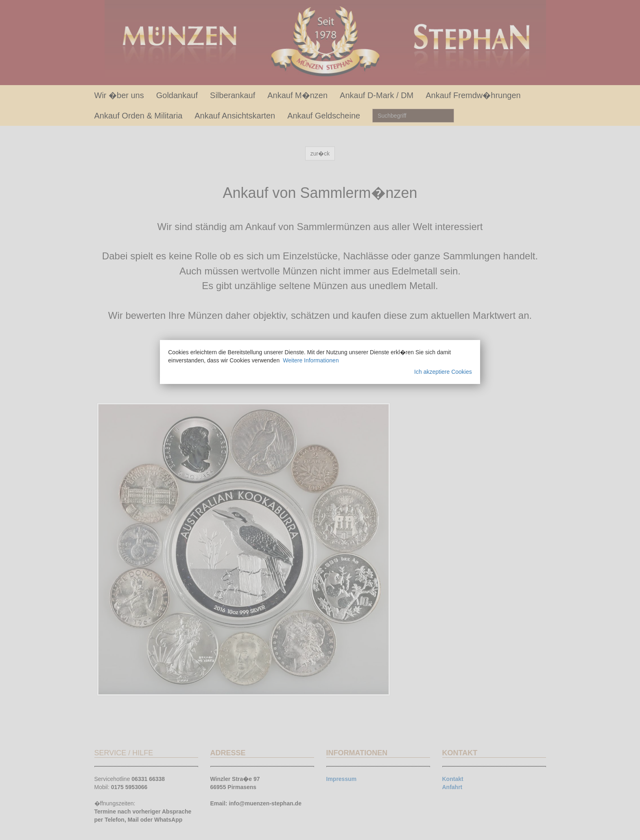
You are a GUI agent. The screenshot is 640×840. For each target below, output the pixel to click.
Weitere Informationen (311, 360)
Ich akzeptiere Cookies (443, 372)
